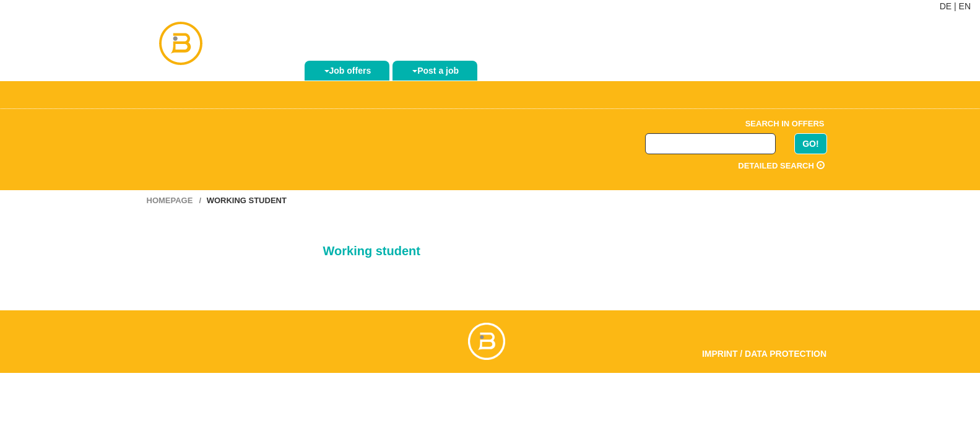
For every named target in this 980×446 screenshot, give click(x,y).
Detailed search (781, 166)
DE (946, 6)
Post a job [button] (436, 71)
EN (965, 6)
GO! (810, 144)
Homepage (170, 200)
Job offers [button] (348, 71)
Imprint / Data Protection (764, 354)
